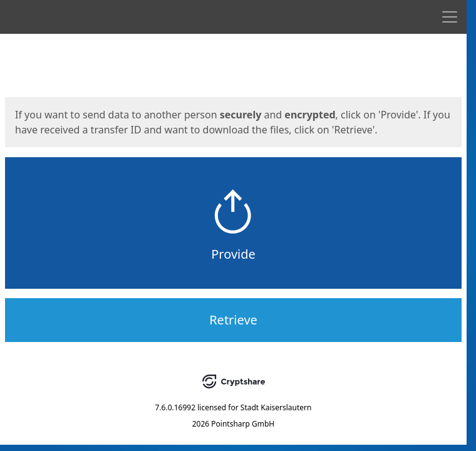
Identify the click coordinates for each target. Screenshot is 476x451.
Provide (233, 254)
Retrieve (233, 320)
